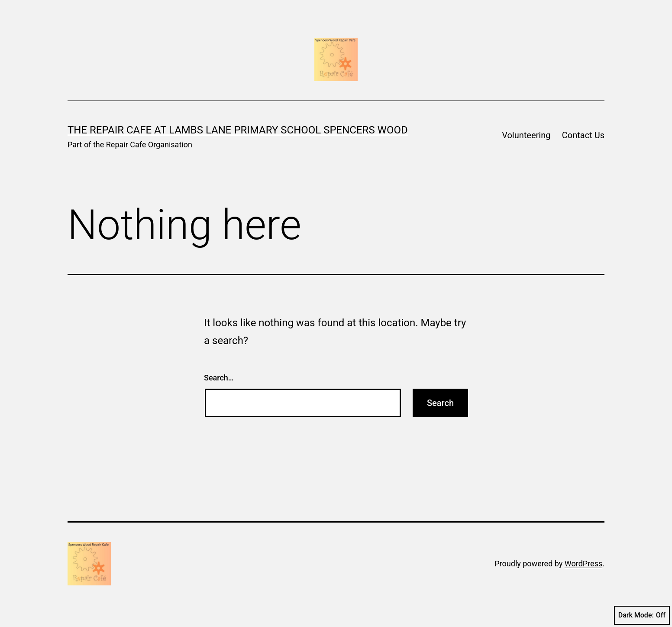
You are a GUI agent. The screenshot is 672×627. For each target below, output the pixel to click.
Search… (219, 378)
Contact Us (583, 135)
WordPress (583, 564)
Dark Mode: (642, 615)
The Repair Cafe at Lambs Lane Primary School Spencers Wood (238, 130)
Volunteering (526, 135)
